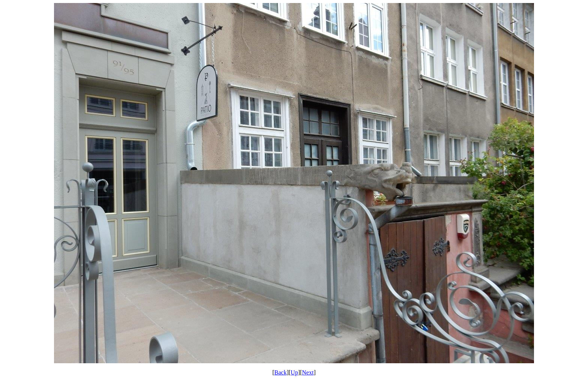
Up (294, 372)
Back (281, 372)
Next (308, 372)
